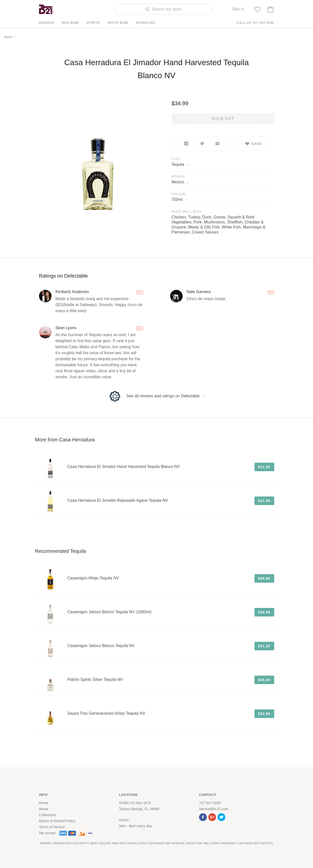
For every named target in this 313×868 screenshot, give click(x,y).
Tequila (180, 164)
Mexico (180, 182)
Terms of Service (52, 827)
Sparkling (146, 23)
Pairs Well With (187, 212)
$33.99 (264, 714)
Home (8, 37)
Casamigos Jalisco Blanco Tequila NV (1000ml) (110, 612)
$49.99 (264, 612)
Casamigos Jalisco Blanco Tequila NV (101, 646)
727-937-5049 (210, 803)
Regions (47, 23)
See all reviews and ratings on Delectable (156, 396)
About (44, 809)
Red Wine (71, 23)
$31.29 (264, 646)
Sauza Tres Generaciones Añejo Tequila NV (106, 713)
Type (176, 159)
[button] (204, 817)
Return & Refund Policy (57, 821)
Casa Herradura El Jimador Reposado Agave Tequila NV (118, 500)
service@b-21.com (214, 809)
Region (178, 177)
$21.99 (264, 467)
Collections (48, 815)
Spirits (93, 23)
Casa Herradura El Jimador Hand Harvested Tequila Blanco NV (124, 467)
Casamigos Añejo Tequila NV (93, 578)
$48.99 (264, 578)
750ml (179, 200)
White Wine (118, 23)
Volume (179, 194)
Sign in (238, 9)
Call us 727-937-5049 (255, 23)
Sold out (223, 119)
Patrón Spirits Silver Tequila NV (95, 679)
